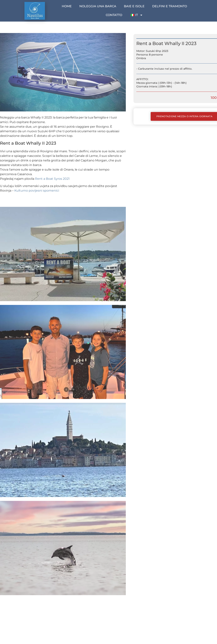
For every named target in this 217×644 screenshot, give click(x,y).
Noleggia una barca (98, 6)
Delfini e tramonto (170, 6)
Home (67, 6)
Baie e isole (134, 6)
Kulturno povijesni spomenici (37, 191)
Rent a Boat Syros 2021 (52, 179)
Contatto (114, 15)
